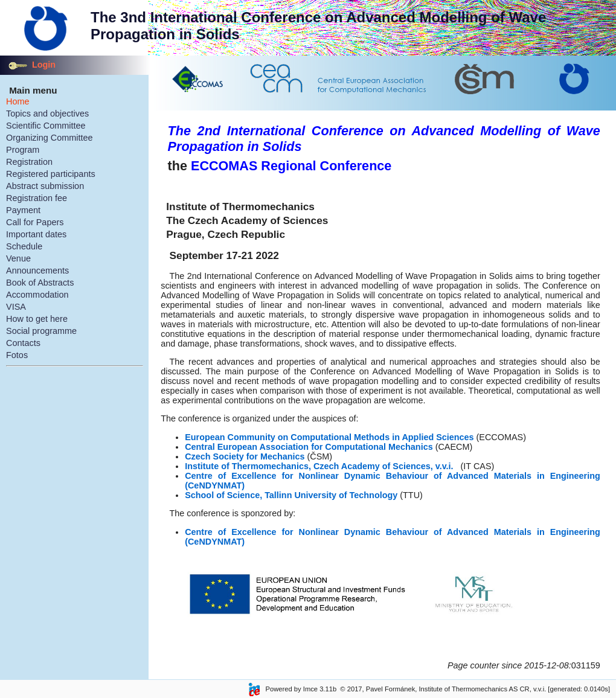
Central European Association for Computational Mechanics (309, 447)
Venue (18, 258)
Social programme (41, 331)
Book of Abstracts (40, 283)
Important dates (36, 234)
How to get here (37, 319)
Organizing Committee (50, 138)
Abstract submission (45, 186)
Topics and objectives (47, 114)
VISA (16, 307)
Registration (29, 162)
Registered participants (51, 174)
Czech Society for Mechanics (245, 456)
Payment (23, 210)
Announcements (37, 271)
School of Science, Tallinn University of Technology (291, 495)
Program (23, 150)
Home (18, 101)
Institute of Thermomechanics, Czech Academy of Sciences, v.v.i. (319, 466)
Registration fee (37, 198)
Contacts (23, 343)
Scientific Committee (46, 126)
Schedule (24, 246)
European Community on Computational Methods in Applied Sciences (330, 437)
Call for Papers (35, 222)
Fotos (17, 355)
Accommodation (37, 295)
